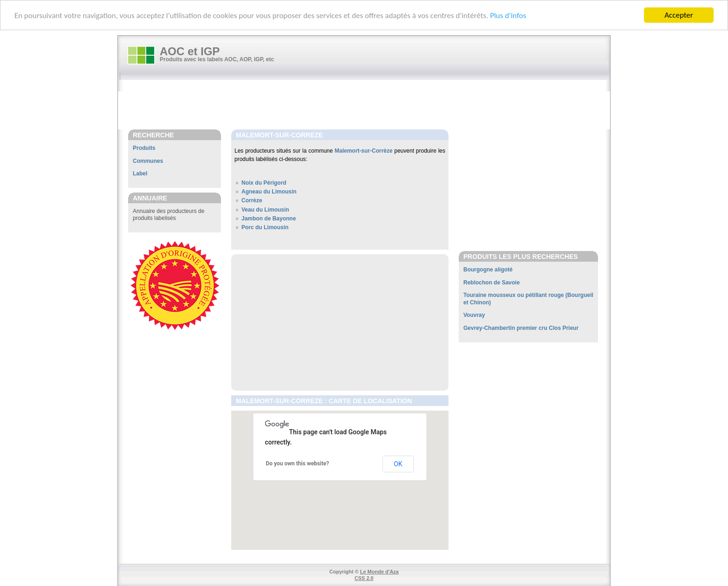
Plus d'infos (508, 15)
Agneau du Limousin (269, 192)
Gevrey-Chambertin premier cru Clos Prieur (521, 328)
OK (398, 464)
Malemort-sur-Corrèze (364, 151)
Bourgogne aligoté (488, 270)
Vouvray (474, 315)
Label (140, 174)
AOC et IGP (190, 51)
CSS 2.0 (364, 578)
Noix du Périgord (264, 183)
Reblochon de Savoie (491, 282)
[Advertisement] (369, 105)
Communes (148, 161)
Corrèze (252, 200)
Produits (144, 148)
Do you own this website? (298, 464)
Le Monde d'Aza (379, 572)
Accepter (679, 15)
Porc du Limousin (265, 227)
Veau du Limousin (265, 209)
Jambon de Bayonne (269, 219)
